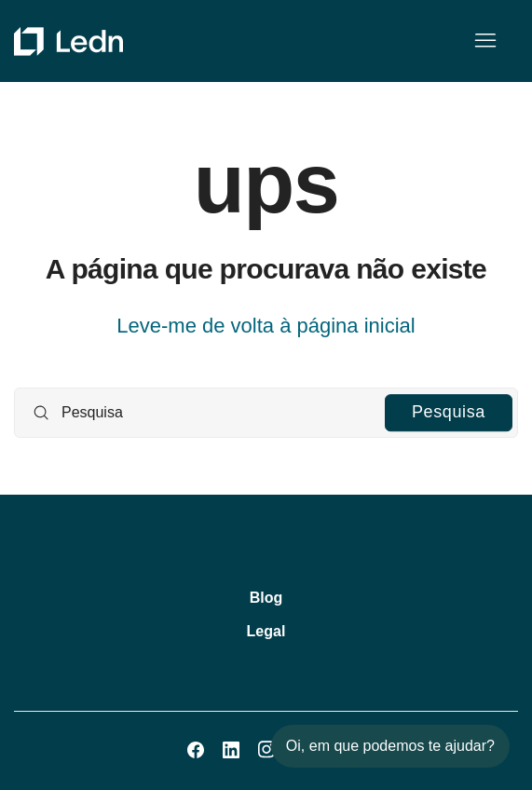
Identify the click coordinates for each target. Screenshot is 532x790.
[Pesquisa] (266, 413)
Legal (266, 631)
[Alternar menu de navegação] (485, 41)
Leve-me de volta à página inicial (266, 326)
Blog (266, 598)
